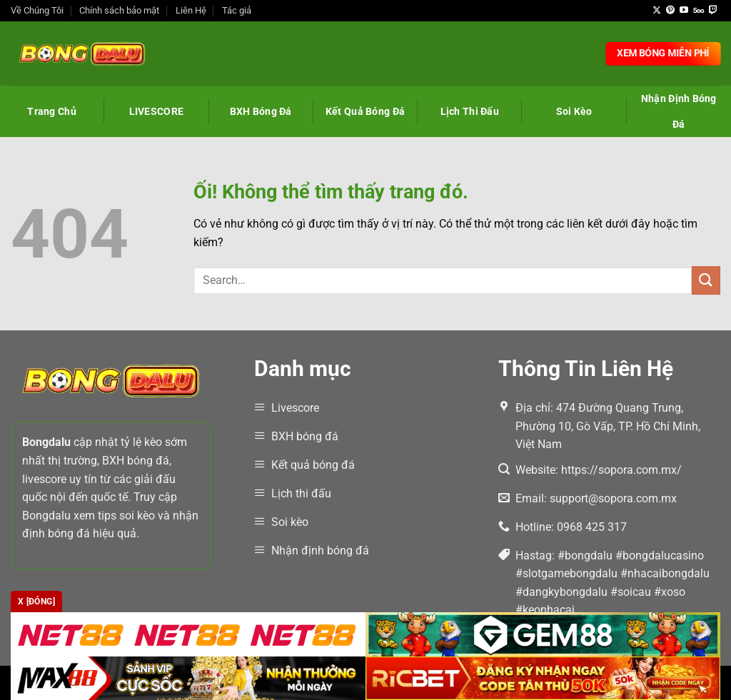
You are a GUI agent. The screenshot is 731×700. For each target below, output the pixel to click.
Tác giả (237, 10)
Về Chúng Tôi (37, 10)
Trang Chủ (52, 111)
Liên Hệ (191, 10)
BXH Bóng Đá (261, 111)
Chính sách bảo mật (119, 10)
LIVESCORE (157, 111)
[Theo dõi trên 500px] (699, 11)
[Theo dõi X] (657, 11)
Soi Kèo (574, 111)
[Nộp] (706, 280)
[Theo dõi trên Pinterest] (670, 11)
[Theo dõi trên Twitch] (713, 11)
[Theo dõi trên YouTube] (684, 11)
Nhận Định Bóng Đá (679, 111)
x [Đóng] (36, 602)
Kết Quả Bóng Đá (365, 111)
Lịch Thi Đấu (470, 111)
